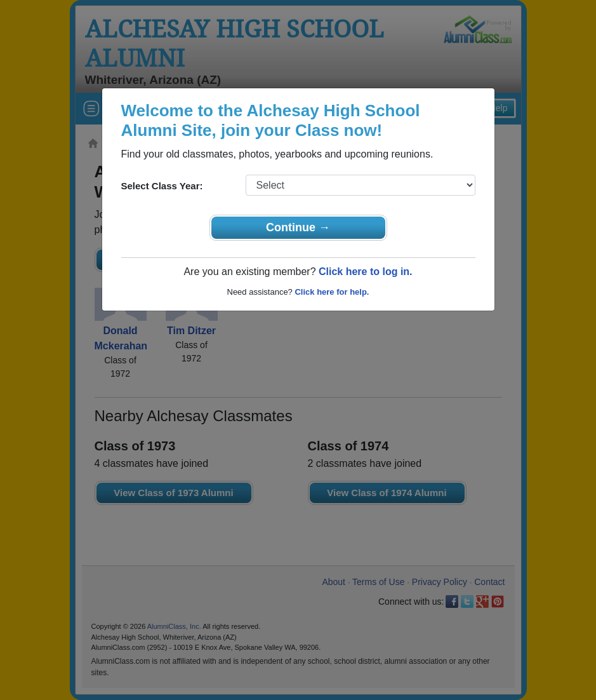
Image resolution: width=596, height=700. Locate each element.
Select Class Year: (162, 186)
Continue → (298, 227)
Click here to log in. (366, 272)
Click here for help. (332, 292)
